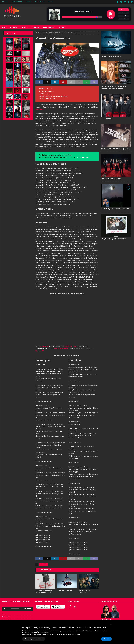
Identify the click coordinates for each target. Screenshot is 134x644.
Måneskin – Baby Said (65, 590)
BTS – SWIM (106, 118)
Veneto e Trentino (123, 19)
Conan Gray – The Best (112, 56)
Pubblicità (36, 27)
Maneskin (43, 564)
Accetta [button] (106, 639)
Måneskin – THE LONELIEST (84, 591)
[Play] (5, 608)
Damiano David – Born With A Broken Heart (44, 591)
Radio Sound (40, 109)
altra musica (45, 346)
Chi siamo (13, 27)
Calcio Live (29, 2)
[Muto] (25, 608)
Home (4, 27)
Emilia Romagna (123, 12)
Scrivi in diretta (49, 27)
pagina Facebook (71, 346)
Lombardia (123, 16)
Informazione (6, 617)
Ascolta (62, 27)
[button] (111, 624)
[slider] (15, 608)
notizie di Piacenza (61, 348)
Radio (24, 27)
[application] (18, 608)
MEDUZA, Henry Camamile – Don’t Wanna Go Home (114, 87)
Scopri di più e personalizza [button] (34, 639)
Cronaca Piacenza (17, 2)
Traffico (51, 2)
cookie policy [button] (47, 629)
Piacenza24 (5, 2)
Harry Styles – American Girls (115, 208)
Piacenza (123, 9)
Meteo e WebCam (40, 2)
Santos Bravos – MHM (111, 178)
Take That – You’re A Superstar (116, 148)
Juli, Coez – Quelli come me (114, 238)
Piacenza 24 (40, 351)
